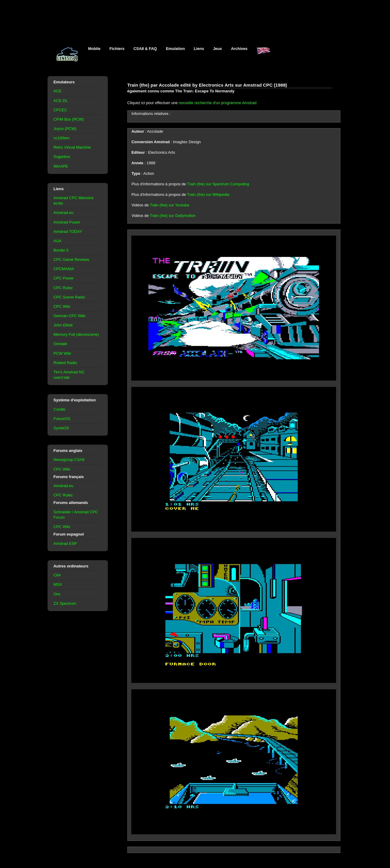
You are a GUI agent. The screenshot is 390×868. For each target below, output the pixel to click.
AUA (58, 241)
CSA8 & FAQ (145, 49)
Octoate (60, 344)
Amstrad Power (67, 222)
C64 (57, 575)
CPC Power (64, 278)
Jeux (217, 49)
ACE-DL (61, 101)
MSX (58, 584)
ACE (58, 91)
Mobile (94, 49)
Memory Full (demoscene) (76, 334)
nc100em (62, 138)
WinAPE (61, 166)
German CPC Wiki (70, 316)
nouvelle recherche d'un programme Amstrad (218, 103)
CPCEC (60, 110)
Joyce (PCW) (65, 129)
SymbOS (61, 428)
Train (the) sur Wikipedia (208, 195)
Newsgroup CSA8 (69, 460)
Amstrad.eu (64, 213)
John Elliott (63, 325)
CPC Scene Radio (69, 297)
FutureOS (62, 419)
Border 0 (61, 250)
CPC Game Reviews (72, 259)
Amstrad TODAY (68, 232)
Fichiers (117, 49)
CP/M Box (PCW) (69, 119)
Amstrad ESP (65, 544)
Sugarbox (62, 157)
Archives (239, 49)
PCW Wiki (62, 353)
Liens (199, 49)
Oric (57, 594)
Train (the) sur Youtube (169, 205)
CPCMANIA (64, 269)
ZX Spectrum (65, 603)
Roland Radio (66, 363)
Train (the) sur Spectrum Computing (218, 184)
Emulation (175, 49)
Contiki (60, 409)
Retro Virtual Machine (72, 147)
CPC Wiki (62, 306)
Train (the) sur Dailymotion (173, 216)
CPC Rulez (63, 288)
